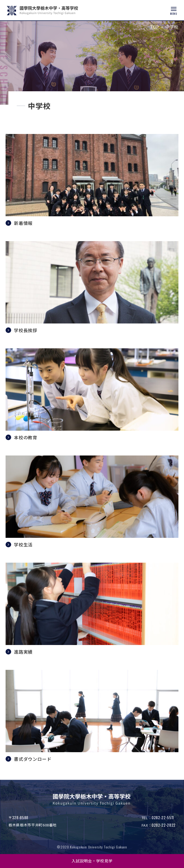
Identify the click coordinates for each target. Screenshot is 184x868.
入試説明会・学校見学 (92, 861)
